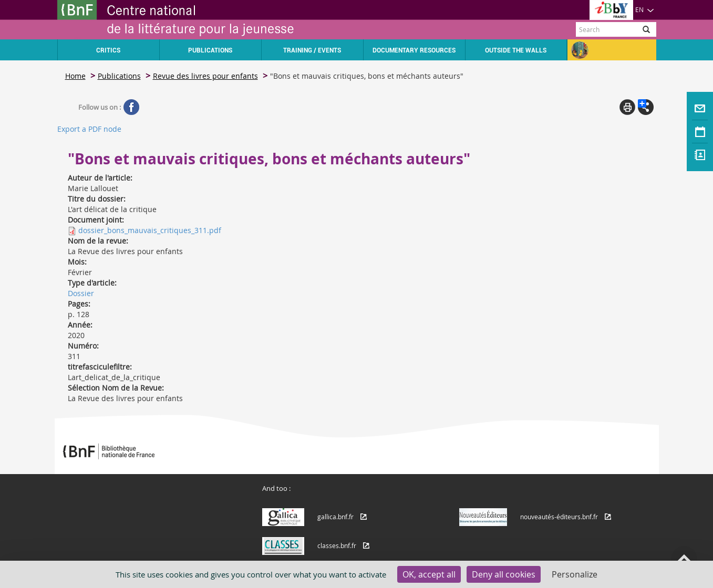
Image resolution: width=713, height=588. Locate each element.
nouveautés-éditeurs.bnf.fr (559, 517)
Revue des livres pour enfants (205, 76)
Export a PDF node (89, 129)
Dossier (81, 293)
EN (645, 9)
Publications (119, 76)
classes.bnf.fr (337, 545)
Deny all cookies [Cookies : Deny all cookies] (504, 574)
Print (627, 107)
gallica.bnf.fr (335, 517)
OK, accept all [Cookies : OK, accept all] (429, 574)
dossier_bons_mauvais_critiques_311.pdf (150, 230)
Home (75, 76)
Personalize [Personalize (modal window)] (575, 574)
